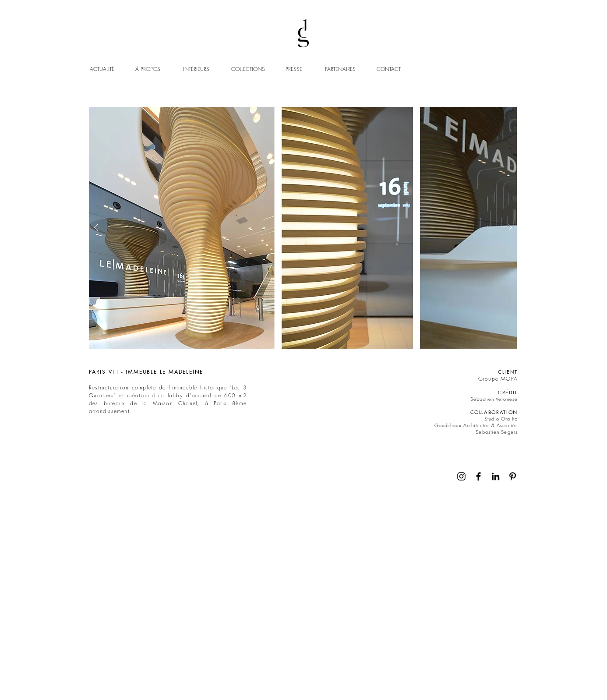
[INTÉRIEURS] (205, 69)
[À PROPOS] (156, 69)
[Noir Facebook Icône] (478, 476)
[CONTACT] (390, 69)
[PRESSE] (295, 69)
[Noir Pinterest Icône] (513, 476)
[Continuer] (509, 447)
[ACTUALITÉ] (103, 69)
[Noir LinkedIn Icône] (496, 476)
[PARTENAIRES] (340, 69)
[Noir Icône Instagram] (461, 476)
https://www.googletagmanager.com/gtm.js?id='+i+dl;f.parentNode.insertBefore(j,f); (140, 38)
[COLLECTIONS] (253, 69)
